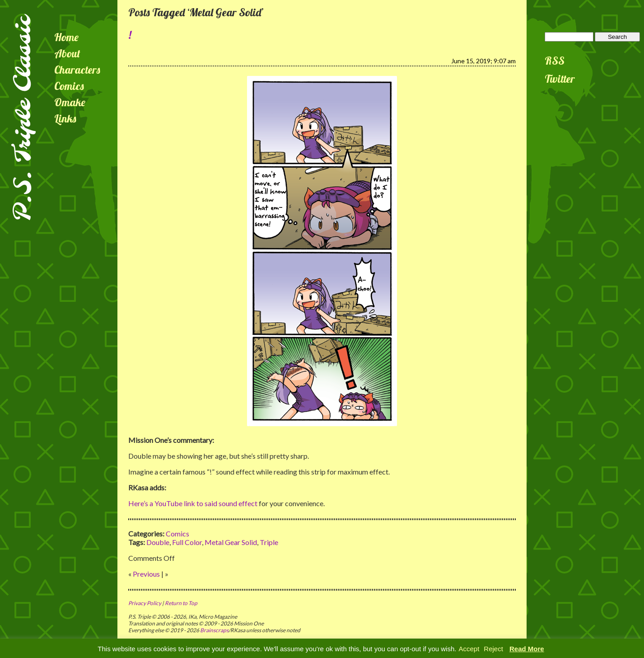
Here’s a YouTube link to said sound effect (193, 503)
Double (158, 542)
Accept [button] (469, 649)
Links (65, 118)
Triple (269, 542)
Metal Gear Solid (231, 542)
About (67, 53)
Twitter (560, 79)
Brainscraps (214, 630)
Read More (527, 649)
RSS (555, 61)
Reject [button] (493, 649)
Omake (70, 102)
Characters (77, 70)
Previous (146, 574)
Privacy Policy (145, 603)
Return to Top (181, 603)
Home (66, 37)
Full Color (187, 542)
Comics (69, 86)
